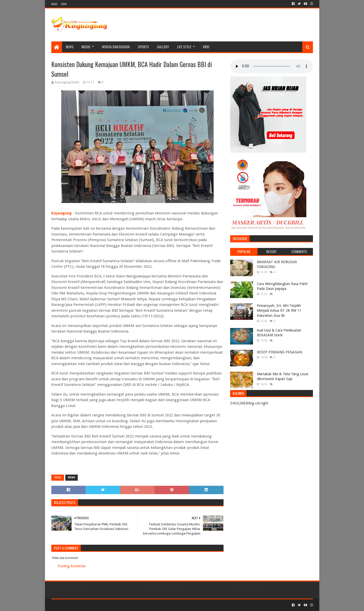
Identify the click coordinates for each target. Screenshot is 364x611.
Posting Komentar (72, 566)
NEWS (70, 47)
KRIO (206, 47)
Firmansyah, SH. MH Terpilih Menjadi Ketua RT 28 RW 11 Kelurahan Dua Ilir (279, 311)
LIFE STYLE (184, 47)
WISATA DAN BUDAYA (116, 47)
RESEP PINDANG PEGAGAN (279, 352)
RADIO (54, 4)
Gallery (163, 47)
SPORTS (143, 47)
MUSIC (86, 47)
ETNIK (64, 4)
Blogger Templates (109, 605)
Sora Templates (80, 605)
